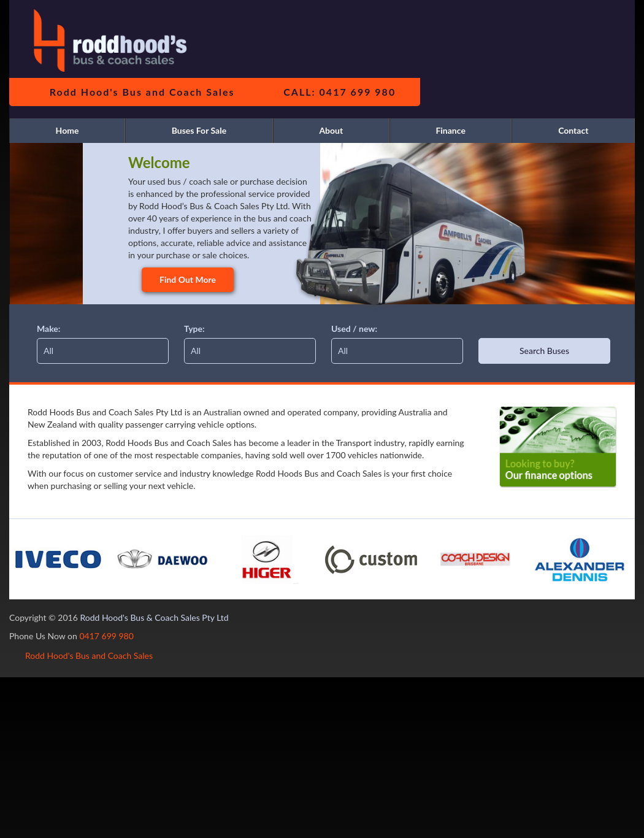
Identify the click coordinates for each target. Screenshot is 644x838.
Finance (450, 130)
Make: (48, 329)
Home (67, 130)
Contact (573, 130)
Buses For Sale (199, 130)
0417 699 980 (106, 636)
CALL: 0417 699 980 (339, 92)
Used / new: (354, 329)
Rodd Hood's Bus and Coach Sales (142, 92)
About (331, 130)
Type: (194, 329)
